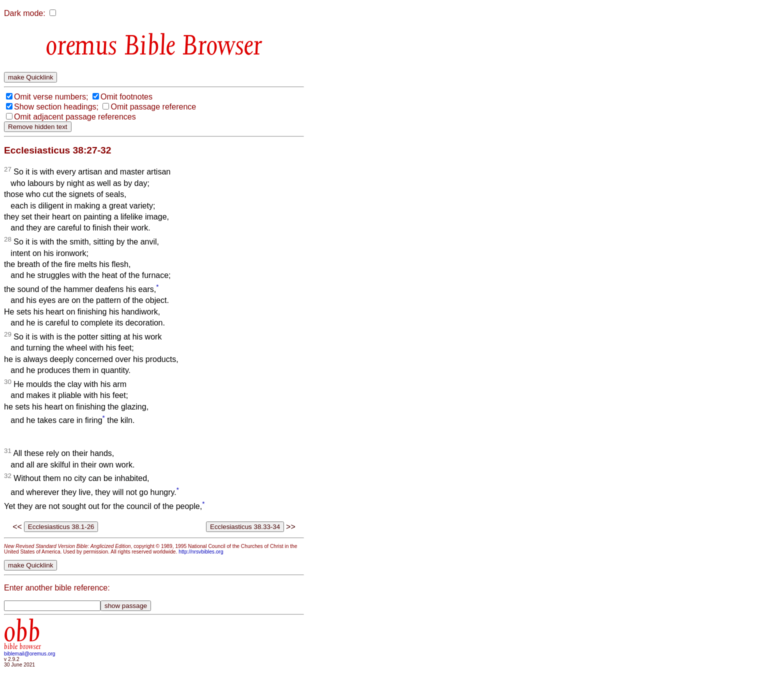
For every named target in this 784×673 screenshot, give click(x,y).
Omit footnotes (126, 97)
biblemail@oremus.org (30, 654)
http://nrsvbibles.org (201, 552)
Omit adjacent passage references (75, 117)
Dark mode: (25, 13)
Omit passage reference (153, 107)
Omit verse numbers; (51, 97)
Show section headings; (56, 107)
